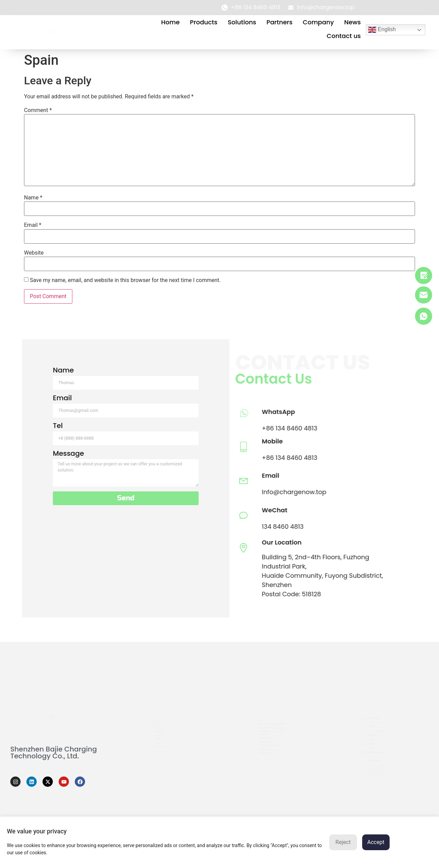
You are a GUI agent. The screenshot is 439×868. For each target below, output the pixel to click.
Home (170, 22)
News (352, 22)
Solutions (242, 22)
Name (33, 198)
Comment (38, 110)
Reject (343, 842)
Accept (376, 842)
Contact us (344, 36)
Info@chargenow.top (122, 492)
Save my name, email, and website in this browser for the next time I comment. (125, 280)
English (382, 30)
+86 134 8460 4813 (118, 428)
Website (34, 253)
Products (204, 22)
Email (33, 225)
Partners (280, 22)
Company (318, 22)
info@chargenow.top (377, 749)
